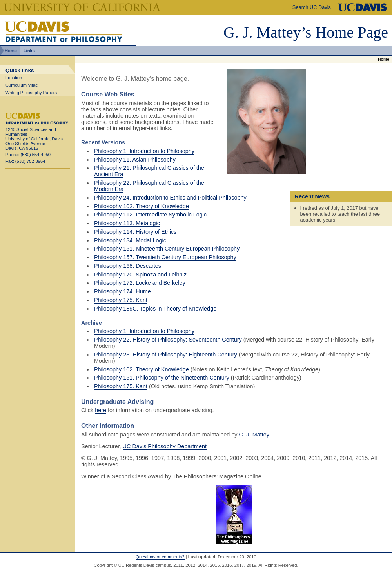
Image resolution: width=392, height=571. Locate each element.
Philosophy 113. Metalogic (127, 223)
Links (29, 51)
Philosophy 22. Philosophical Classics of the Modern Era (149, 186)
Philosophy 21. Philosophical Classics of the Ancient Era (149, 171)
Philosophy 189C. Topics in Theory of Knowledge (155, 309)
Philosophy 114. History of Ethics (135, 232)
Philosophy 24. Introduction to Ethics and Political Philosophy (170, 198)
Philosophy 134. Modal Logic (130, 240)
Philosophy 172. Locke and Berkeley (140, 283)
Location (14, 78)
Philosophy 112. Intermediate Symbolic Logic (150, 215)
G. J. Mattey (254, 435)
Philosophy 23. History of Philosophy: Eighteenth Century (166, 355)
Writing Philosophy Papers (31, 93)
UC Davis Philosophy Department (165, 446)
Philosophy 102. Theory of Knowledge (142, 206)
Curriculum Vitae (22, 85)
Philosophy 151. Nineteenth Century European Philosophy (167, 249)
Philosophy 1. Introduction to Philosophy (144, 151)
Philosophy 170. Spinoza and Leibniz (140, 275)
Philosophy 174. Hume (122, 291)
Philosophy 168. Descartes (128, 266)
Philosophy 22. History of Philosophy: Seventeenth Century (168, 340)
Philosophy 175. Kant (121, 300)
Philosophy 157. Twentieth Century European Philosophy (165, 257)
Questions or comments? (160, 557)
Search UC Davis (312, 7)
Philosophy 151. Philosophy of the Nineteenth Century (162, 378)
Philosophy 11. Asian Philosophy (135, 160)
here (101, 410)
